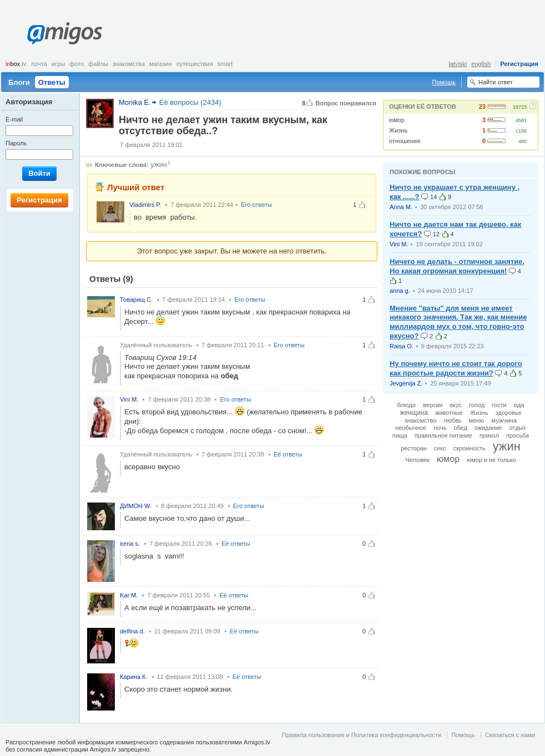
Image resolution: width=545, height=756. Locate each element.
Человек (417, 460)
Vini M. (399, 244)
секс (440, 448)
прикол (489, 435)
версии (433, 405)
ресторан (414, 448)
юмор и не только (491, 460)
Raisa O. (402, 346)
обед (460, 428)
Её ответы (288, 454)
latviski (458, 64)
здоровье (509, 413)
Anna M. (401, 207)
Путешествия (195, 64)
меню (477, 420)
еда (519, 405)
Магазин (161, 64)
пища (400, 435)
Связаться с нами (510, 735)
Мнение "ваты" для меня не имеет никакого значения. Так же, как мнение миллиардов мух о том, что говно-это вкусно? (458, 322)
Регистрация (519, 64)
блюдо (406, 405)
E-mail (14, 119)
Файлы (98, 64)
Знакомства (129, 64)
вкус (456, 405)
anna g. (400, 291)
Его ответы (256, 205)
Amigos (65, 33)
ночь (440, 428)
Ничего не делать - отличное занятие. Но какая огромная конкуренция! (457, 266)
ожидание (488, 428)
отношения (405, 141)
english (481, 64)
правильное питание (443, 435)
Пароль (16, 143)
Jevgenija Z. (406, 383)
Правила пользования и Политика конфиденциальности (362, 735)
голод (477, 405)
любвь (452, 420)
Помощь (444, 82)
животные (449, 413)
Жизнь (398, 130)
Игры (58, 64)
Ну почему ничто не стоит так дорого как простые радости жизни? (456, 368)
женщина (414, 413)
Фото (77, 64)
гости (499, 405)
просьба (518, 435)
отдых (518, 428)
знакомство (421, 420)
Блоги (19, 82)
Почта (39, 64)
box (16, 64)
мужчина (504, 420)
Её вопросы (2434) (190, 102)
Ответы (52, 82)
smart (225, 64)
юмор (397, 120)
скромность (470, 448)
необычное (411, 428)
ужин (159, 164)
